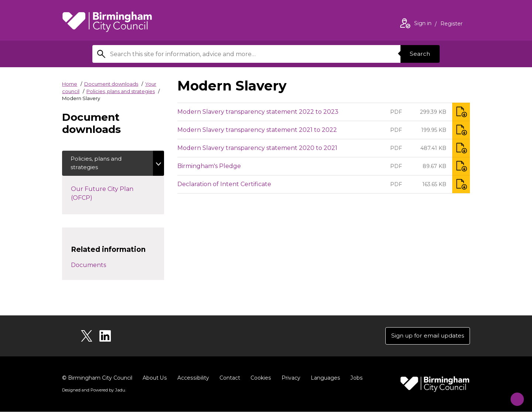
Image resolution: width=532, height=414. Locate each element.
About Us (155, 380)
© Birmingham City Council (97, 380)
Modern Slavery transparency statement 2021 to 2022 (257, 130)
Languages (324, 380)
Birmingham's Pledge (209, 166)
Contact (229, 380)
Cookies (260, 380)
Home (70, 84)
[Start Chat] (514, 396)
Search (419, 54)
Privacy (289, 380)
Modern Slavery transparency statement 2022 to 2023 (258, 112)
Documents (88, 266)
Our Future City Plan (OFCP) (102, 195)
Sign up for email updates (425, 337)
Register (451, 24)
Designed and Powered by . (93, 392)
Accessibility (192, 380)
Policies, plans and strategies (121, 91)
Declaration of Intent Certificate (224, 184)
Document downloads (111, 84)
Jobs (355, 380)
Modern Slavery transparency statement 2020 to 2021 (257, 148)
